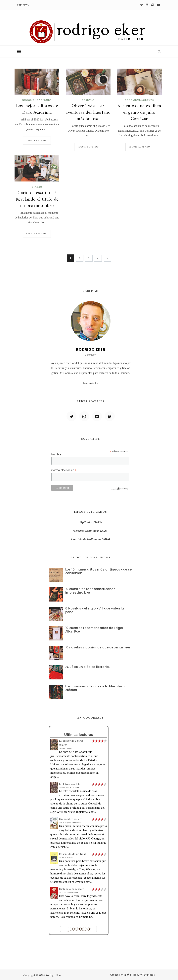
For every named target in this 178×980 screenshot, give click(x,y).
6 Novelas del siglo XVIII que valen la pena (95, 610)
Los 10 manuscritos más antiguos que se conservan (98, 571)
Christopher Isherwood (71, 822)
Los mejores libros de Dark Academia (37, 109)
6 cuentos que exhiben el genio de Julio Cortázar (139, 113)
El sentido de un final (72, 854)
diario (37, 187)
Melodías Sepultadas (86, 531)
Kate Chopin (67, 748)
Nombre (56, 454)
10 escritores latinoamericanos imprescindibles (90, 591)
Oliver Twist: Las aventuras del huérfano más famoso (88, 113)
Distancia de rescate (71, 889)
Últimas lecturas (79, 735)
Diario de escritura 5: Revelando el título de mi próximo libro (37, 199)
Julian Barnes (67, 857)
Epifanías (87, 522)
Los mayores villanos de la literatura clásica (95, 688)
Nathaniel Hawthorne (70, 787)
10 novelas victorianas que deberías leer (98, 647)
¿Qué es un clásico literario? (88, 667)
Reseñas (88, 100)
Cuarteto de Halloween (87, 539)
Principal (23, 5)
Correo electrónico (64, 470)
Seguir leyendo (37, 140)
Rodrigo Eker (53, 975)
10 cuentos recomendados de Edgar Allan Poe (94, 630)
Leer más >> (91, 383)
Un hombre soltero (71, 819)
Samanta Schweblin (70, 892)
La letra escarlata (70, 784)
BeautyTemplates (144, 975)
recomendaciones (37, 100)
